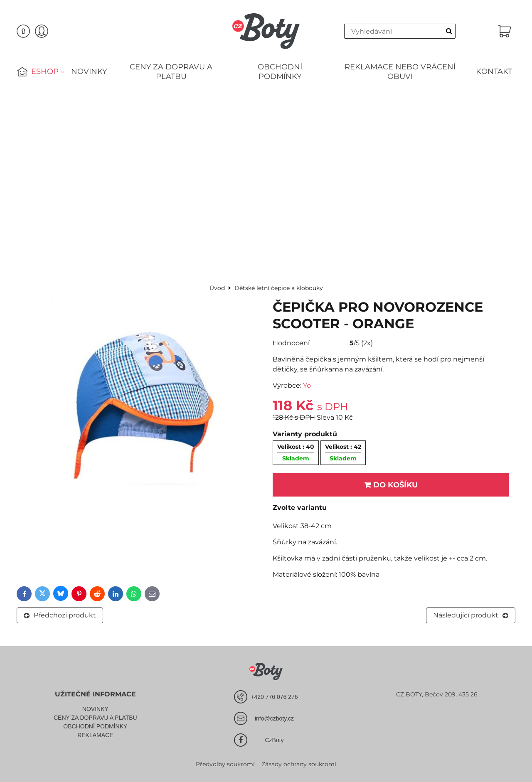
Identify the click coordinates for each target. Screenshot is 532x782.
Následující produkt (471, 615)
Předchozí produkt (60, 615)
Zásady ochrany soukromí (299, 764)
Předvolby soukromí (225, 764)
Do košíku (391, 485)
